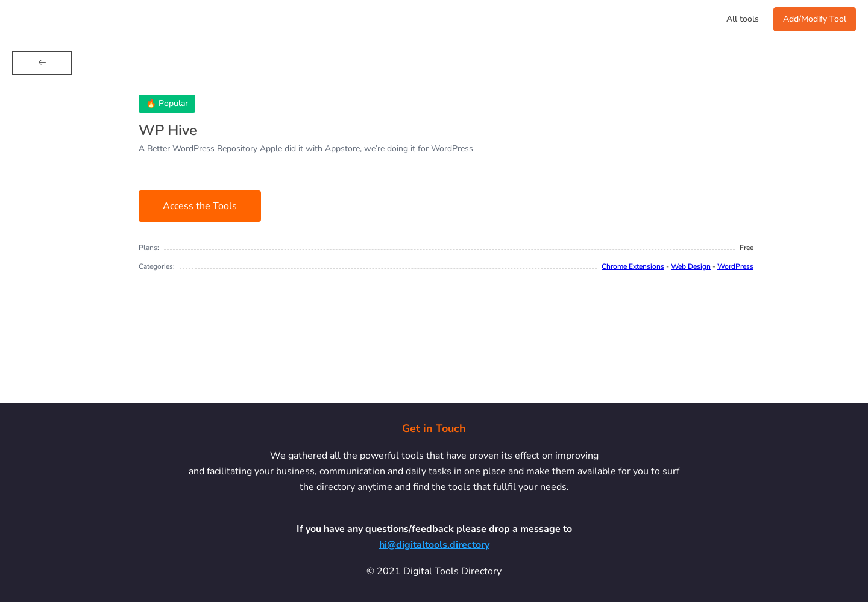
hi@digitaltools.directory (434, 545)
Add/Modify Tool (815, 19)
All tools (743, 19)
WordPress (735, 266)
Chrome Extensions (633, 266)
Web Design (691, 266)
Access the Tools (200, 206)
